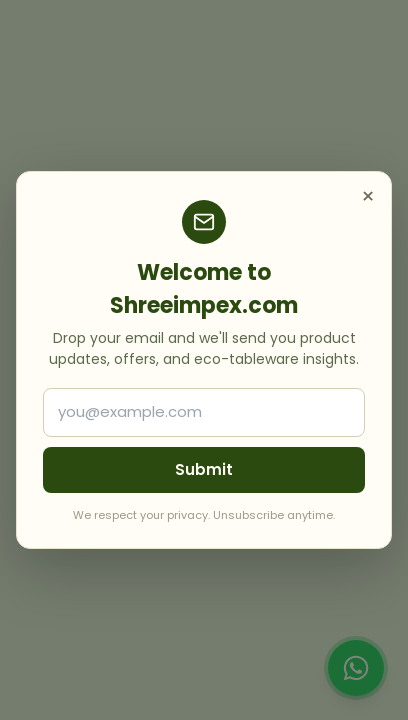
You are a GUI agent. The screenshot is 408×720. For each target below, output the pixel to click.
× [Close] (368, 197)
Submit (204, 469)
